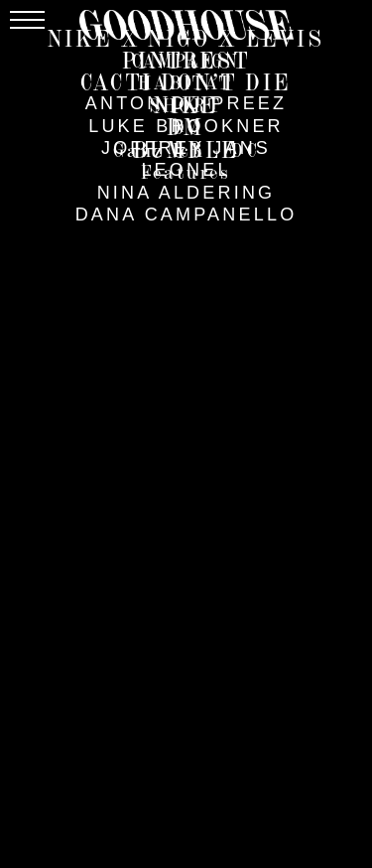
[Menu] (27, 19)
